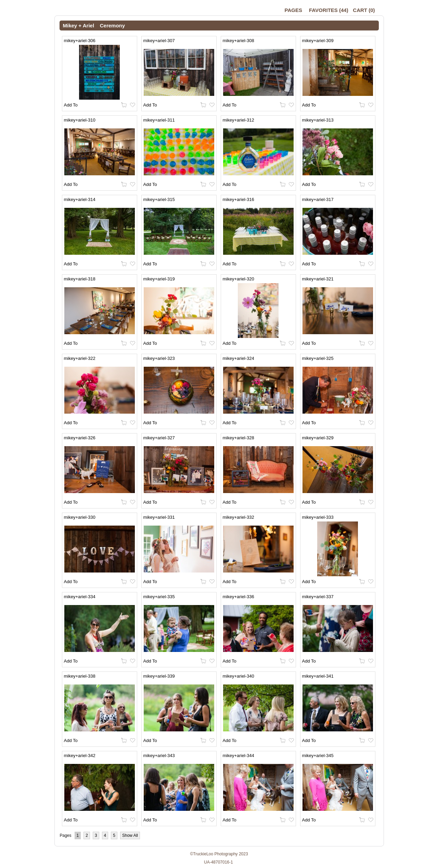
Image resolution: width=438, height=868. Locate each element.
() (329, 10)
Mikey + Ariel (79, 26)
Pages (293, 10)
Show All (130, 835)
